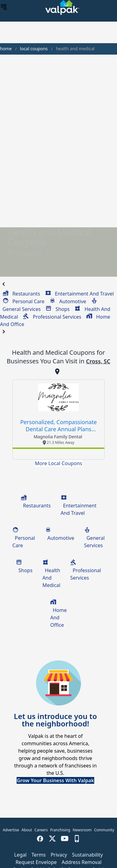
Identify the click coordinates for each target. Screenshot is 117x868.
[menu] (4, 7)
